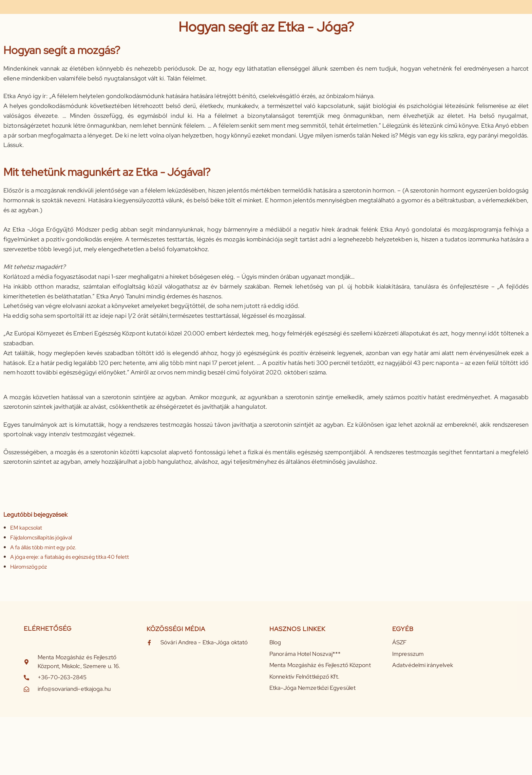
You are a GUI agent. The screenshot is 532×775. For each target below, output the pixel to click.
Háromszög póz (28, 567)
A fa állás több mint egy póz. (43, 547)
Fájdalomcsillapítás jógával (41, 538)
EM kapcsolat (26, 528)
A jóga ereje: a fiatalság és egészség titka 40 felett (70, 557)
